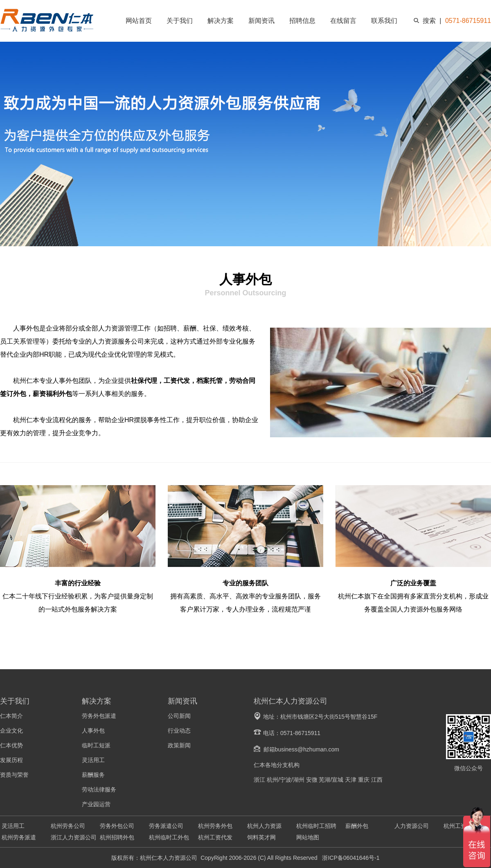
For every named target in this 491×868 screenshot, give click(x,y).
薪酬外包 (357, 826)
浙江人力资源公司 (74, 837)
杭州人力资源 (264, 826)
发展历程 (11, 760)
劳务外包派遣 (99, 716)
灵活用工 (93, 760)
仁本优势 (11, 745)
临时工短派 (96, 745)
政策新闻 (179, 745)
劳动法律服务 (99, 789)
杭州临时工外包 (169, 837)
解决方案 (221, 21)
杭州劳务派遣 (19, 837)
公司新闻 (179, 716)
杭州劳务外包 (215, 826)
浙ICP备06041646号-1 (350, 858)
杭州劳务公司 (68, 826)
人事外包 (93, 731)
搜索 (429, 21)
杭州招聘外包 (117, 837)
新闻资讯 (261, 21)
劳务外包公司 (117, 826)
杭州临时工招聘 (316, 826)
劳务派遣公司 (166, 826)
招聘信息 (302, 21)
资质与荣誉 (14, 775)
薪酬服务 (93, 775)
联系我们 (384, 21)
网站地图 (308, 837)
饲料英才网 (261, 837)
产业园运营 (96, 804)
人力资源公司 (412, 826)
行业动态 (179, 731)
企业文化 (11, 731)
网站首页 (139, 21)
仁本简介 (11, 716)
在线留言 (343, 21)
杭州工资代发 (215, 837)
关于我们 (180, 21)
